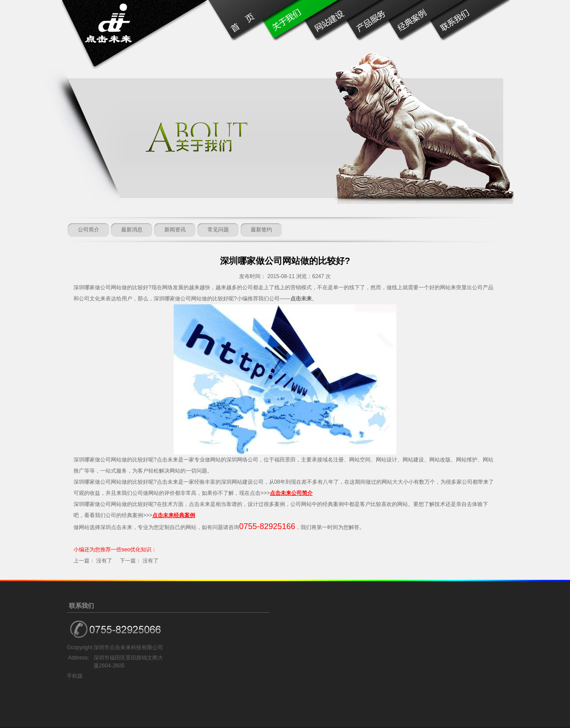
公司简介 (89, 230)
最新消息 (132, 230)
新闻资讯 (175, 230)
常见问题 (218, 230)
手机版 (75, 676)
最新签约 (261, 230)
